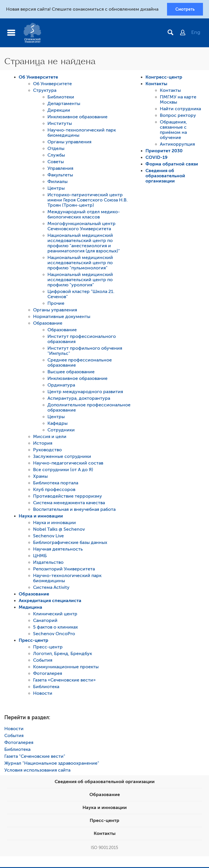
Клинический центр (55, 615)
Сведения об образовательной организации (165, 177)
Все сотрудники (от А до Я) (63, 471)
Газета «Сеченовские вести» (64, 681)
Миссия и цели (50, 437)
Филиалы (57, 182)
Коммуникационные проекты (66, 668)
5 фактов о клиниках (55, 628)
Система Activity (51, 588)
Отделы (56, 149)
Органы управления (69, 143)
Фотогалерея (48, 674)
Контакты (156, 85)
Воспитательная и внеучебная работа (74, 510)
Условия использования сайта (37, 771)
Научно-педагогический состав (68, 464)
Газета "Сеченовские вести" (35, 757)
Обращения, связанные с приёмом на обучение (173, 131)
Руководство (47, 451)
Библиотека (46, 688)
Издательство (48, 563)
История (43, 444)
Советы (56, 163)
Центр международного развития (85, 393)
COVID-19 (157, 158)
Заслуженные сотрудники (62, 457)
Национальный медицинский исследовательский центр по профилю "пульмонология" (80, 264)
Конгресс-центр (164, 78)
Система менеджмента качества (69, 504)
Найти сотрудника (180, 110)
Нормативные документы (62, 317)
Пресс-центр (33, 641)
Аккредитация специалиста (50, 601)
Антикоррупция (177, 145)
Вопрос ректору (178, 116)
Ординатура (61, 386)
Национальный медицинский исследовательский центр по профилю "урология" (80, 281)
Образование (48, 324)
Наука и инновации (41, 517)
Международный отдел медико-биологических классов (84, 215)
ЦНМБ (40, 557)
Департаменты (64, 104)
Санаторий (45, 621)
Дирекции (59, 111)
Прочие (56, 304)
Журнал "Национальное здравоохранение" (52, 764)
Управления (60, 169)
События (43, 661)
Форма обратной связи (172, 165)
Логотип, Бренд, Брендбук (63, 654)
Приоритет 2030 (164, 152)
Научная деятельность (58, 550)
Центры (56, 189)
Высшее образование (71, 373)
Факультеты (60, 176)
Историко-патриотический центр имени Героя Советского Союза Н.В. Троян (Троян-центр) (88, 201)
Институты (60, 124)
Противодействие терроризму (68, 497)
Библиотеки (61, 98)
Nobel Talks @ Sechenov (59, 530)
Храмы (40, 477)
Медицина (30, 608)
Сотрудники (61, 431)
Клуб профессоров (54, 490)
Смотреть (185, 9)
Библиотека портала (56, 484)
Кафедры (57, 424)
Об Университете (38, 78)
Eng (196, 33)
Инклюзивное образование (77, 118)
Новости (43, 694)
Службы (56, 156)
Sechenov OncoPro (54, 635)
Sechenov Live (48, 537)
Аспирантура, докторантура (79, 399)
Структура (45, 91)
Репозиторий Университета (64, 570)
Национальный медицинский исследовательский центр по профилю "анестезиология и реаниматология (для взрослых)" (84, 244)
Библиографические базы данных (70, 543)
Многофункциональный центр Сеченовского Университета (82, 227)
